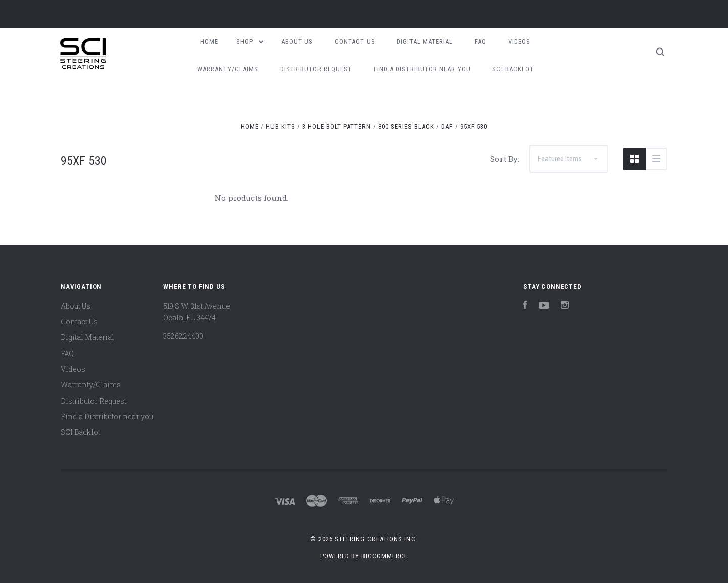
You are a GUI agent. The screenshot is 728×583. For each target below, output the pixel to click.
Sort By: (505, 159)
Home (209, 42)
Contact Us (355, 42)
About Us (297, 42)
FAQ (481, 42)
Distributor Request (316, 69)
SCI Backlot (513, 69)
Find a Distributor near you (422, 69)
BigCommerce (385, 556)
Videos (519, 42)
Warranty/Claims (228, 69)
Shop (250, 42)
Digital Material (425, 42)
